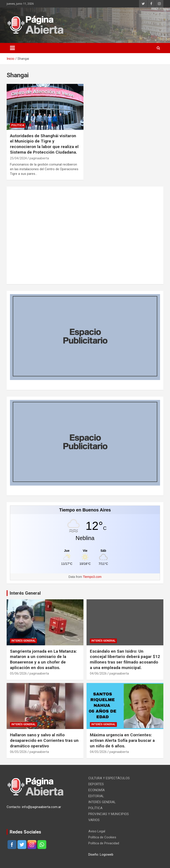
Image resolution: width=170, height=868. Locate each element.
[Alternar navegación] (12, 48)
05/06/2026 (18, 673)
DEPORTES (96, 784)
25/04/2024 (18, 158)
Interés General (25, 593)
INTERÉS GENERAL (23, 641)
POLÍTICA (18, 125)
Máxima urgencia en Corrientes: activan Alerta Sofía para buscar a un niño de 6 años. (122, 740)
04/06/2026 (98, 673)
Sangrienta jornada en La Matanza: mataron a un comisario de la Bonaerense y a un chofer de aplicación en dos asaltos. (43, 659)
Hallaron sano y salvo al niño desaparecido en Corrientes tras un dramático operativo (44, 740)
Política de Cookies (102, 837)
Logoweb (107, 854)
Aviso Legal (97, 831)
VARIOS (94, 820)
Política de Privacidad (104, 843)
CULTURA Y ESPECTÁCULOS (109, 778)
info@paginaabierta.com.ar (42, 807)
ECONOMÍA (97, 790)
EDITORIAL (96, 796)
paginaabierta (39, 158)
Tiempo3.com (92, 577)
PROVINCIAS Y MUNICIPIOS (109, 814)
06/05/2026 (18, 752)
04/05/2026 (98, 752)
